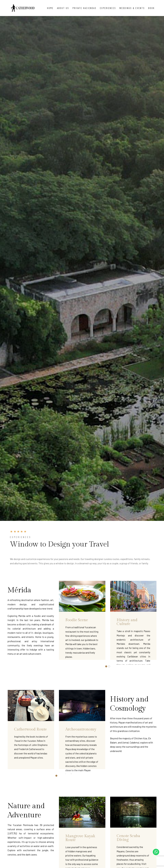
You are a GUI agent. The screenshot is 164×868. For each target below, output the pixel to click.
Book (152, 8)
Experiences (108, 8)
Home (50, 8)
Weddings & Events (132, 8)
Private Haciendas (84, 8)
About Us (63, 8)
